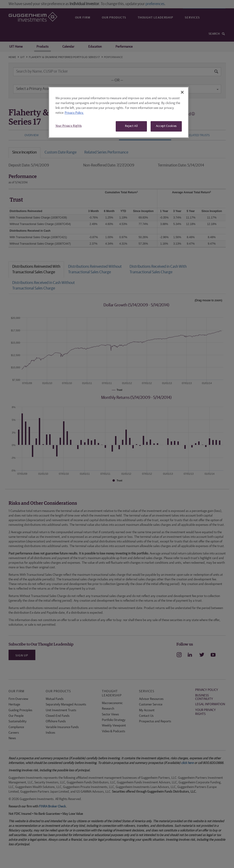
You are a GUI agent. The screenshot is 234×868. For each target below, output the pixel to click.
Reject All (132, 126)
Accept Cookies (166, 126)
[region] (119, 112)
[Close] (182, 92)
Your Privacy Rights (69, 126)
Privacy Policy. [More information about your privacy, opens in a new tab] (74, 113)
